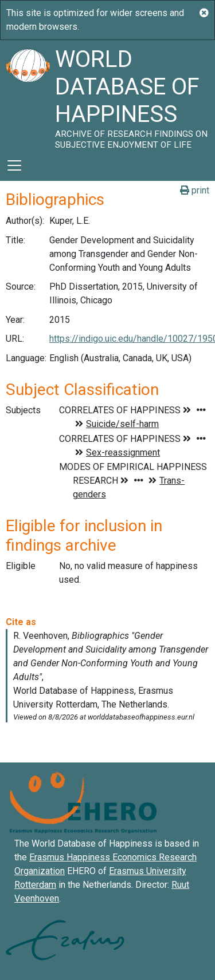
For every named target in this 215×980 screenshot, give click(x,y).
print (195, 190)
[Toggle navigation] (14, 165)
